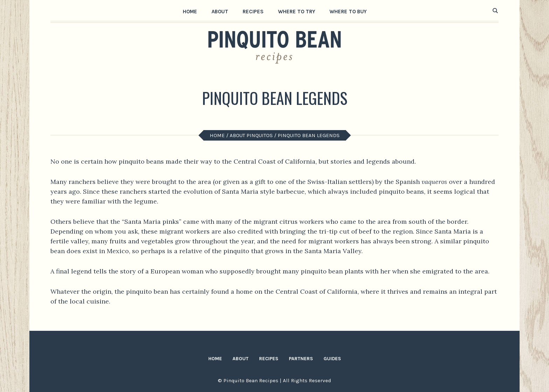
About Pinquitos (251, 135)
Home (217, 135)
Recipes (269, 359)
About (241, 359)
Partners (301, 359)
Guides (332, 359)
